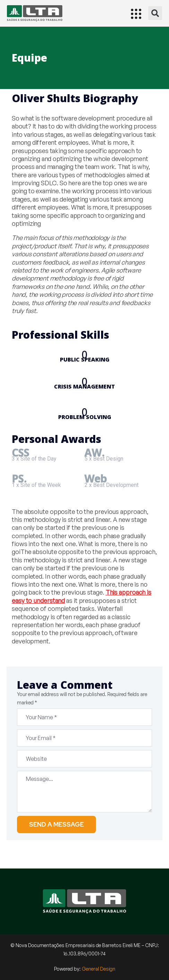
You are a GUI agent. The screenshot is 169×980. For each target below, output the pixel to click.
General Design (99, 969)
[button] (155, 13)
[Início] (35, 13)
